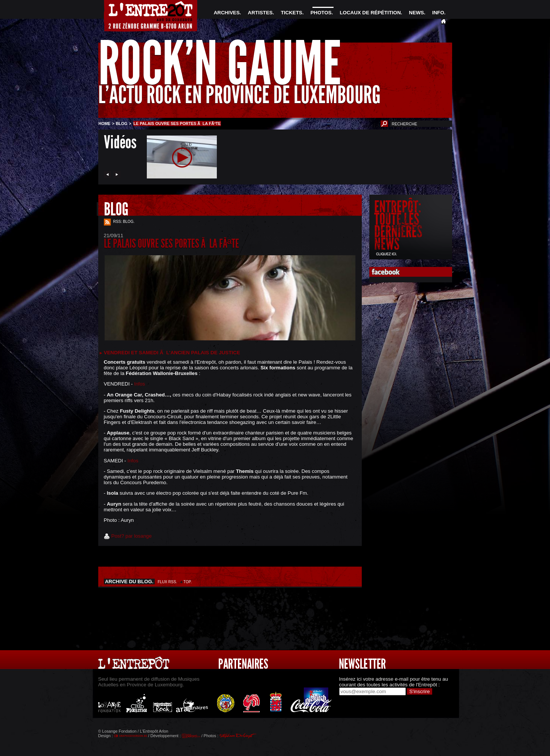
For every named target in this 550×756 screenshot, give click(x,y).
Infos (139, 384)
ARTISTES (260, 13)
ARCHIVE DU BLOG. (130, 581)
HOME (105, 123)
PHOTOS (321, 13)
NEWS (416, 13)
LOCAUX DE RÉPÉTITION (370, 13)
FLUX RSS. (168, 582)
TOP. (188, 582)
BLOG (122, 123)
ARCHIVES (227, 13)
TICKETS (292, 13)
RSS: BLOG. (124, 222)
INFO (438, 13)
